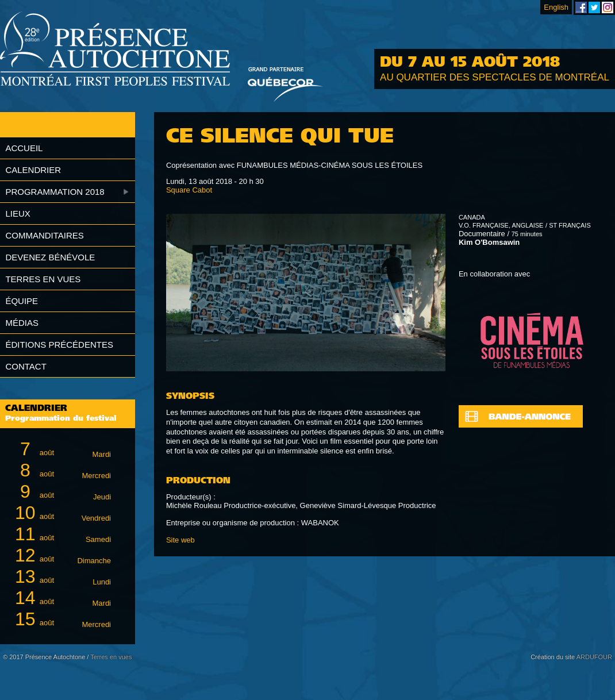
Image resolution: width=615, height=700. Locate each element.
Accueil (24, 148)
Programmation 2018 (55, 192)
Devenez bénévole (50, 257)
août (61, 449)
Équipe (22, 301)
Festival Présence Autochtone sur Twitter (594, 7)
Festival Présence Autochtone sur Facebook (581, 7)
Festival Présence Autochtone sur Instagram (608, 7)
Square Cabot (189, 190)
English (556, 7)
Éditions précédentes (59, 345)
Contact (26, 366)
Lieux (18, 214)
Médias (22, 323)
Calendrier (33, 170)
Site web (180, 540)
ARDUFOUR (594, 657)
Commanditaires (44, 235)
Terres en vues (43, 279)
